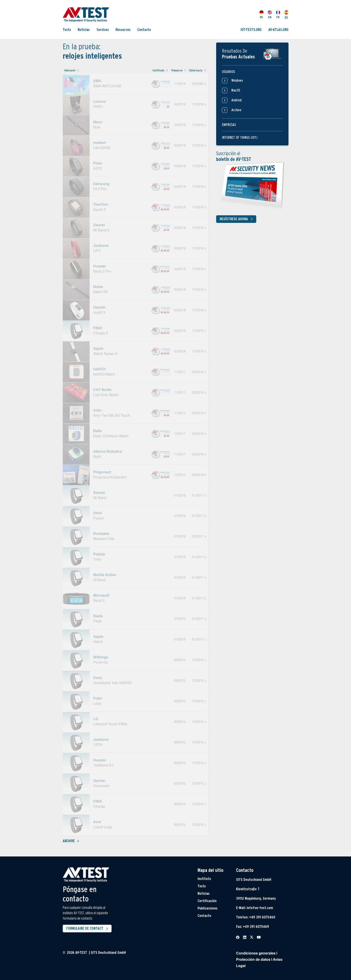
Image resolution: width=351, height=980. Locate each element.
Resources (123, 30)
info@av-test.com (260, 908)
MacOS (231, 90)
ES (286, 15)
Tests (67, 30)
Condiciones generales (256, 954)
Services (103, 30)
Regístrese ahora (237, 219)
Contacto (144, 30)
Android (232, 100)
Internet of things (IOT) (240, 138)
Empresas (229, 125)
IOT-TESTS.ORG (251, 30)
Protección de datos (253, 960)
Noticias (84, 30)
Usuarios (228, 72)
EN (270, 15)
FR (278, 15)
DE (262, 15)
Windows (233, 81)
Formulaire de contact (88, 929)
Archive (71, 841)
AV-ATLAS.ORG (278, 30)
